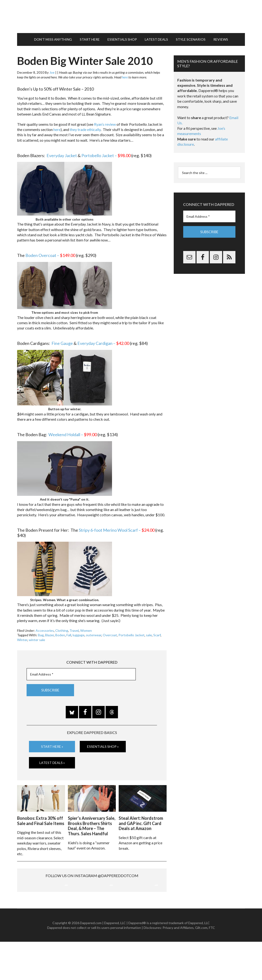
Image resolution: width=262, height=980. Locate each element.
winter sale (37, 638)
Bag (41, 633)
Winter (22, 638)
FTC (212, 966)
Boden (60, 633)
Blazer (49, 633)
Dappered (131, 15)
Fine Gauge (62, 341)
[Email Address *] (81, 672)
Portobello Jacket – (106, 153)
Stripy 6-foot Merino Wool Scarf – (117, 528)
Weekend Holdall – (73, 432)
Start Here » (52, 744)
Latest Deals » (52, 760)
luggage (79, 633)
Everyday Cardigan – (103, 341)
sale (149, 633)
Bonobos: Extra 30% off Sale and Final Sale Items (41, 818)
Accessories (45, 628)
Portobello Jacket (131, 633)
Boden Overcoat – (50, 253)
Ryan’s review (105, 122)
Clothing (62, 628)
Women (86, 628)
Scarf (157, 633)
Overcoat (110, 633)
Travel (74, 628)
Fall (69, 633)
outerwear (94, 633)
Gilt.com (201, 966)
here (125, 75)
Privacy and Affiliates (178, 966)
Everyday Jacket (62, 153)
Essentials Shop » (103, 744)
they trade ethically (85, 127)
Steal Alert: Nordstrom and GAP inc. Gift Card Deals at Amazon (141, 820)
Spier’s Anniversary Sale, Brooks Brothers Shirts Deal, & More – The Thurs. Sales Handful (92, 823)
